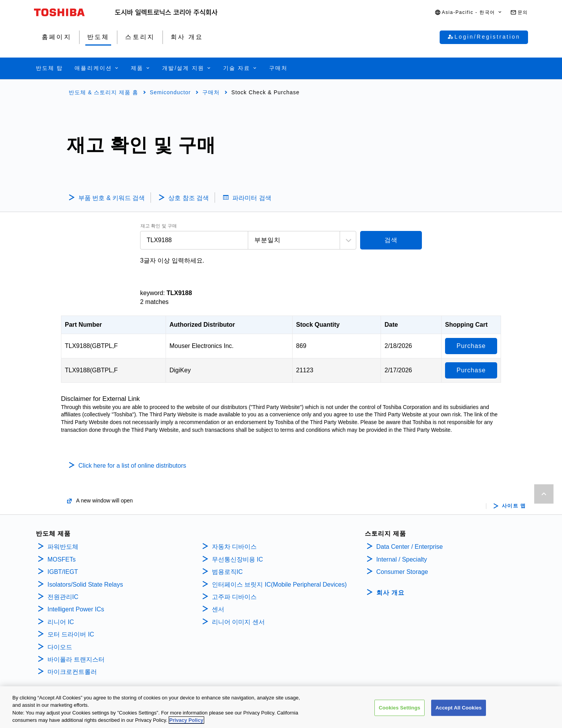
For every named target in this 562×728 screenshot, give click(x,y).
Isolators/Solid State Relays (85, 585)
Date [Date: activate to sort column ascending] (391, 325)
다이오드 (60, 647)
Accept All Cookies (459, 708)
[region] (281, 707)
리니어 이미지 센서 (238, 622)
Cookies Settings (399, 708)
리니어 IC (61, 622)
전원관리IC (63, 597)
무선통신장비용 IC (238, 559)
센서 (218, 609)
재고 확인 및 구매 (159, 226)
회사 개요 (390, 593)
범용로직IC (227, 572)
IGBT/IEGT (63, 572)
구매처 (211, 92)
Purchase (471, 346)
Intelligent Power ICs (76, 609)
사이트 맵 (514, 506)
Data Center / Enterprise (410, 547)
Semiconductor (170, 92)
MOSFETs (62, 559)
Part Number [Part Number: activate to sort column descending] (83, 325)
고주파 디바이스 (235, 597)
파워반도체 (63, 547)
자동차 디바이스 (234, 547)
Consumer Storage (402, 572)
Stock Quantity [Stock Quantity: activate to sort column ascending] (318, 325)
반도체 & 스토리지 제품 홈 (103, 92)
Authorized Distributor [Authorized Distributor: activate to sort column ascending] (202, 325)
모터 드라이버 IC (71, 634)
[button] (469, 13)
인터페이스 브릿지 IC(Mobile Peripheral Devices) (279, 585)
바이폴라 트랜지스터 (76, 659)
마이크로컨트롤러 (72, 672)
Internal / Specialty (402, 559)
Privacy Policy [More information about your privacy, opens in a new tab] (186, 720)
